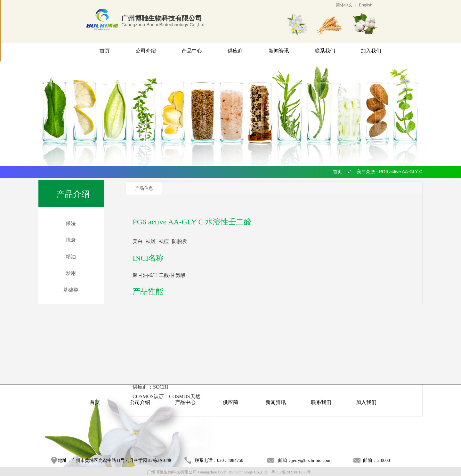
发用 (71, 273)
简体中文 (344, 5)
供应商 (235, 51)
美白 (138, 241)
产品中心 (192, 51)
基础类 (71, 290)
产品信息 (144, 188)
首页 (105, 51)
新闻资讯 (279, 51)
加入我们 (371, 51)
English (366, 5)
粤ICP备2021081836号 (291, 472)
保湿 (71, 223)
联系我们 (325, 51)
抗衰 (71, 240)
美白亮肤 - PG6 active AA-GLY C (390, 172)
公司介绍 (146, 51)
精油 (71, 257)
